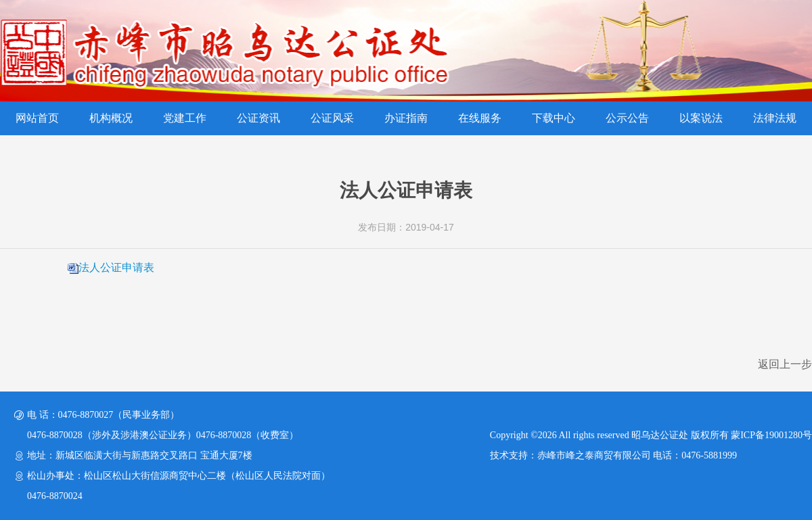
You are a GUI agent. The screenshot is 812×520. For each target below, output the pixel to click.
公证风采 (332, 118)
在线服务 (480, 118)
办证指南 (406, 118)
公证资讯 (258, 118)
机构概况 (111, 118)
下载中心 (554, 118)
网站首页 (37, 118)
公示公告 (627, 118)
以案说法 (701, 118)
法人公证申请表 (116, 267)
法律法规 (775, 118)
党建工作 (185, 118)
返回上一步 (785, 364)
